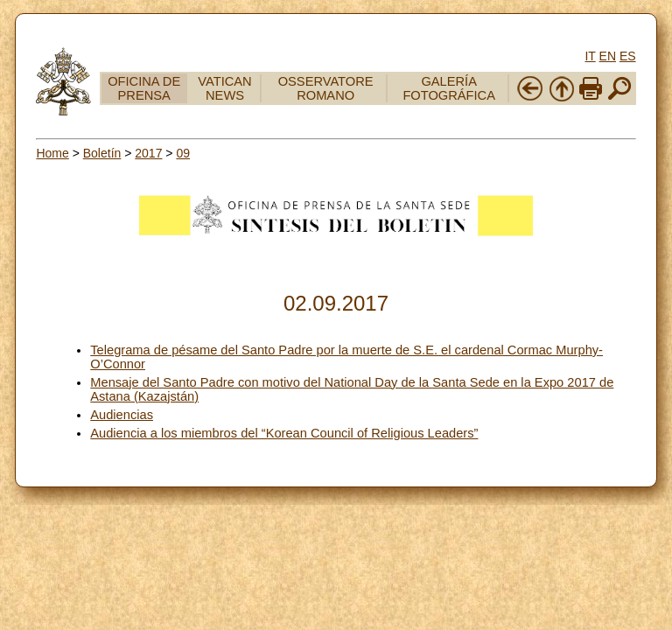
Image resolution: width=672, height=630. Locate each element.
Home (52, 153)
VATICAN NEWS (224, 88)
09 (183, 153)
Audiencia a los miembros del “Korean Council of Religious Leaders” (284, 433)
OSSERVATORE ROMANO (326, 88)
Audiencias (122, 415)
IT (590, 56)
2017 (148, 153)
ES (628, 56)
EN (608, 56)
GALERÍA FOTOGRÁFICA (449, 88)
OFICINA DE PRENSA (144, 88)
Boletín (102, 153)
